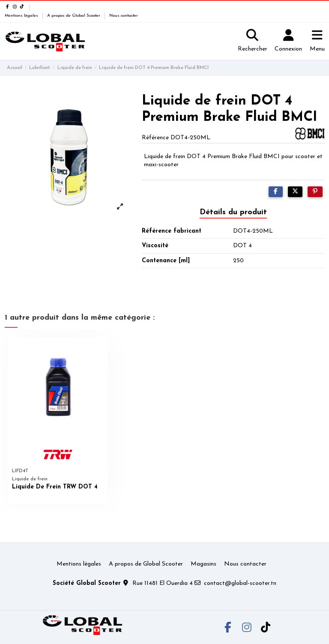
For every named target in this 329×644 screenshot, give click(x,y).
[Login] (288, 42)
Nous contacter (124, 16)
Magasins (203, 564)
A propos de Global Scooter (74, 16)
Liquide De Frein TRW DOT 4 (55, 487)
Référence (155, 138)
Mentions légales (22, 16)
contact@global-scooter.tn (240, 583)
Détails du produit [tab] (233, 212)
